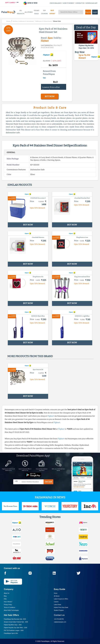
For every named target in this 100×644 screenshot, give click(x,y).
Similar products (20, 185)
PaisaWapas (45, 641)
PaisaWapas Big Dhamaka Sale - (15, 619)
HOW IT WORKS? (69, 3)
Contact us (59, 615)
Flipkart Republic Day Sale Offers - (15, 628)
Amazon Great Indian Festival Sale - (16, 622)
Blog (5, 596)
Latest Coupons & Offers (61, 599)
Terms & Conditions (10, 607)
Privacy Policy (8, 605)
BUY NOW (50, 96)
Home (56, 593)
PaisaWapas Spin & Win (11, 633)
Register (88, 12)
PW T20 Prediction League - (14, 630)
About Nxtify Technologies (11, 610)
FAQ (5, 599)
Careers (56, 602)
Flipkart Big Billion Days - (13, 625)
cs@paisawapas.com (60, 622)
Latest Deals (58, 605)
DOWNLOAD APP (92, 3)
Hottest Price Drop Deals (61, 607)
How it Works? (8, 602)
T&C (44, 78)
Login (95, 12)
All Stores (57, 596)
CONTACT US (80, 3)
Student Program (59, 610)
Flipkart (45, 41)
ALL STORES (29, 12)
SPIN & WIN (30, 3)
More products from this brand (30, 356)
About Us (7, 593)
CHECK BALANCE (56, 3)
